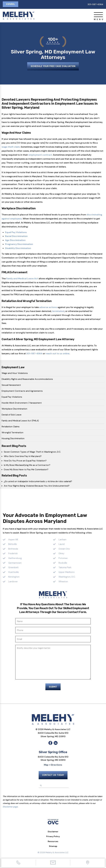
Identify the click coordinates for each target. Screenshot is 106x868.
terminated (58, 312)
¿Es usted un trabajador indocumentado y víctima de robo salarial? (38, 482)
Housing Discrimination (13, 439)
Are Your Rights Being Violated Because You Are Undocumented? (37, 486)
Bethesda (13, 549)
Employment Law (13, 368)
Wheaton (63, 582)
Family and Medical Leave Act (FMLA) (20, 421)
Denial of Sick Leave (12, 415)
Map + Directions (53, 766)
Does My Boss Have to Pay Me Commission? (26, 470)
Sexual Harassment (11, 385)
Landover (13, 582)
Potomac (63, 559)
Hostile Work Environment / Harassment (22, 403)
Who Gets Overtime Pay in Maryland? (23, 457)
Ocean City (64, 549)
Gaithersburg (15, 559)
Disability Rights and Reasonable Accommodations (27, 379)
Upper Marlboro (67, 572)
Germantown (15, 563)
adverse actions (48, 308)
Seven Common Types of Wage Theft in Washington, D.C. (32, 452)
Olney (61, 554)
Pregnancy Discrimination (19, 245)
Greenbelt (13, 568)
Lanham (62, 540)
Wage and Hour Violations (15, 374)
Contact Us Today (53, 777)
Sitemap (53, 848)
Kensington (14, 577)
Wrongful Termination (12, 433)
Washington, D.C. (67, 577)
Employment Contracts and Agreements (22, 391)
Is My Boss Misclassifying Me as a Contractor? (27, 465)
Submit (53, 688)
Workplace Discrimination (14, 409)
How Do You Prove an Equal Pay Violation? (25, 461)
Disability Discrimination (18, 249)
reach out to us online (57, 354)
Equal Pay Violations (16, 233)
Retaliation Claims (11, 427)
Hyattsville (14, 572)
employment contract (40, 155)
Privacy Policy (53, 838)
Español (11, 4)
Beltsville (13, 544)
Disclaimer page (10, 808)
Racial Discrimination (16, 237)
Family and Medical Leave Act (22, 279)
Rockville (63, 563)
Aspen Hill (13, 540)
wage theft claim (11, 147)
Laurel (62, 544)
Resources (53, 843)
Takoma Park (65, 568)
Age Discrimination (15, 241)
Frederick (13, 554)
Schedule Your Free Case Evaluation (53, 67)
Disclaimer (53, 833)
